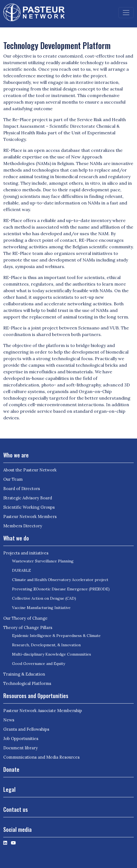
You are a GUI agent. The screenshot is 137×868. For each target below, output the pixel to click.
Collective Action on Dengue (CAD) (44, 598)
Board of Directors (22, 489)
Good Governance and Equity (39, 664)
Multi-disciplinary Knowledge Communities (52, 654)
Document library (21, 748)
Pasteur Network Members (30, 516)
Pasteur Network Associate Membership (43, 711)
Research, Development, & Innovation (46, 645)
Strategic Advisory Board (28, 498)
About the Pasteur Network (30, 470)
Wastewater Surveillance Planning (43, 561)
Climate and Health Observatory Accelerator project (60, 580)
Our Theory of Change (25, 618)
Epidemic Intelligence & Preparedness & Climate (56, 636)
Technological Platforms (27, 683)
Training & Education (24, 674)
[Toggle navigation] (126, 13)
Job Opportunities (21, 738)
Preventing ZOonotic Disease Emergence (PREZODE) (61, 589)
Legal (9, 789)
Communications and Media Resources (41, 757)
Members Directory (23, 526)
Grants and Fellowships (26, 729)
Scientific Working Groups (29, 507)
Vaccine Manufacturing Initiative (41, 608)
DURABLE (21, 570)
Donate (11, 769)
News (9, 720)
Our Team (13, 479)
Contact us (16, 809)
